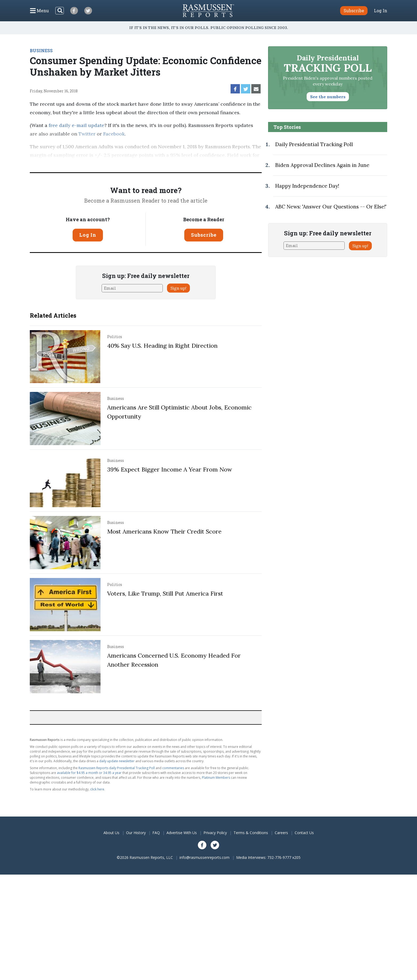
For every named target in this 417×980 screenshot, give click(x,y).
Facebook (114, 134)
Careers (281, 833)
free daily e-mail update (76, 125)
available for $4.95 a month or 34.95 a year (89, 773)
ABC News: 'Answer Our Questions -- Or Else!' (331, 207)
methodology (235, 164)
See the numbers (328, 97)
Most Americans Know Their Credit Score (164, 531)
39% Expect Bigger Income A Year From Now (170, 469)
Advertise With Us (182, 833)
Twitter (87, 134)
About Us (111, 833)
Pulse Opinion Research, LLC (174, 164)
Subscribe (204, 235)
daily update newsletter (117, 761)
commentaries (173, 768)
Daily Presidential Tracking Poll (314, 144)
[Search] (60, 11)
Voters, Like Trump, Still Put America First (165, 593)
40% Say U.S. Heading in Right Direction (162, 346)
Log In (381, 11)
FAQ (156, 833)
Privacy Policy (215, 833)
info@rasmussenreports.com (205, 857)
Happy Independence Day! (307, 186)
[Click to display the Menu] (39, 11)
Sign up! (178, 288)
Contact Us (304, 833)
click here (97, 789)
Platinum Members (216, 778)
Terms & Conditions (251, 833)
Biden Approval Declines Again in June (322, 165)
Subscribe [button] (354, 11)
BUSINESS (41, 50)
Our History (136, 833)
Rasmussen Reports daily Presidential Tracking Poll (117, 768)
